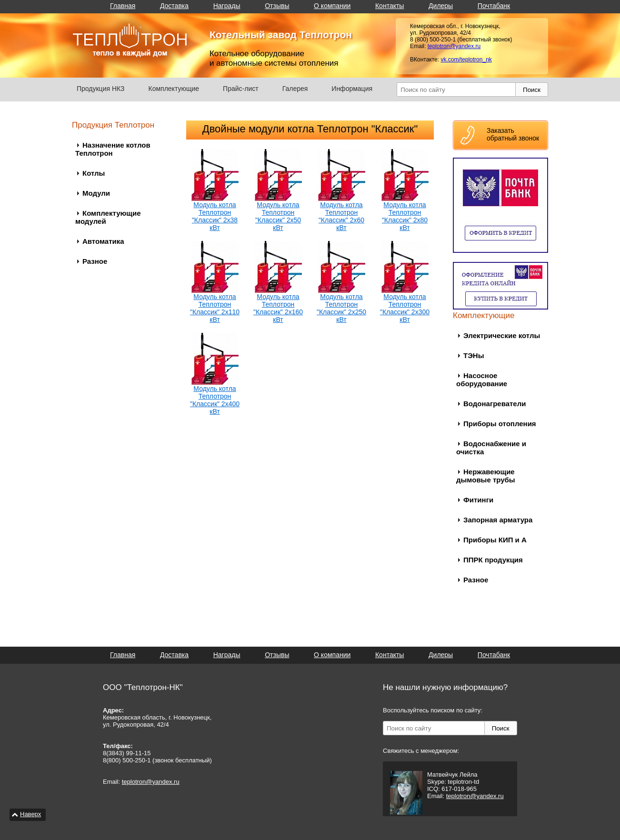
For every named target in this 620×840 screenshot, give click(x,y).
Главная (123, 6)
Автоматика (103, 241)
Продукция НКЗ (101, 89)
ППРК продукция (493, 560)
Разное (95, 261)
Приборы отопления (500, 424)
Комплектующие (174, 89)
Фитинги (478, 500)
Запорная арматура (498, 520)
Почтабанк (494, 6)
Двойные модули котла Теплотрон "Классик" (310, 129)
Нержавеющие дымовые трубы (486, 476)
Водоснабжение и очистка (491, 448)
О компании (332, 6)
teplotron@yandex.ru (454, 46)
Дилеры (441, 6)
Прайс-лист (241, 89)
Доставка (174, 6)
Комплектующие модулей (108, 217)
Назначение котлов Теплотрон (113, 149)
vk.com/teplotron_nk (466, 60)
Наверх (30, 814)
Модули (96, 193)
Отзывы (277, 6)
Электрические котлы (502, 335)
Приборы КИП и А (495, 540)
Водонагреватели (495, 404)
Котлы (94, 173)
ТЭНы (474, 355)
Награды (227, 6)
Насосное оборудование (482, 380)
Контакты (390, 6)
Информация (352, 89)
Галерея (295, 89)
